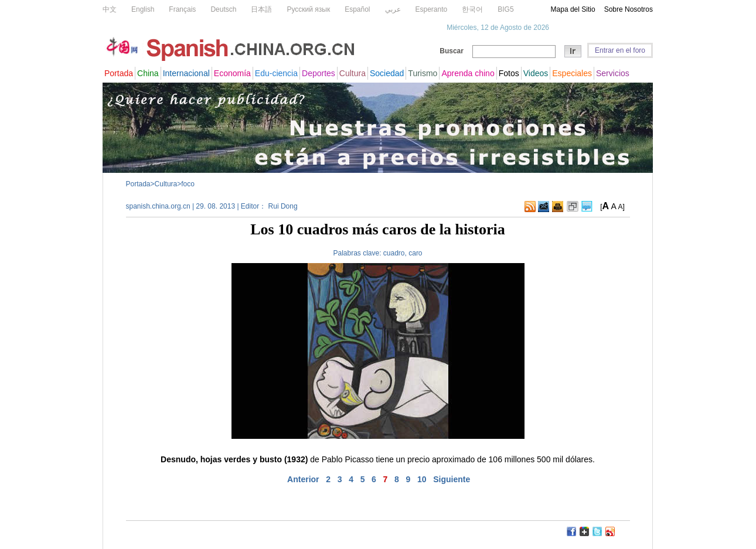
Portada (138, 184)
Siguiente (452, 479)
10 (422, 479)
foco (188, 184)
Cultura (166, 184)
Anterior (303, 479)
